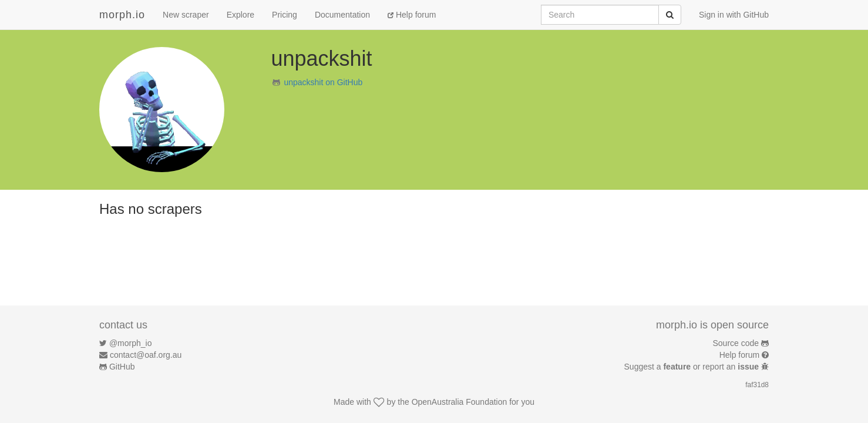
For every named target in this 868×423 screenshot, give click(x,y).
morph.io (122, 15)
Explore (240, 15)
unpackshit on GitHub (323, 82)
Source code (736, 343)
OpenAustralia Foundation (460, 402)
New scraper (186, 15)
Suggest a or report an (693, 367)
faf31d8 (757, 385)
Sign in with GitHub (734, 15)
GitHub (122, 367)
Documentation (342, 15)
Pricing (285, 15)
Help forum (412, 15)
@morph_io (131, 343)
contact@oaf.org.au (146, 355)
